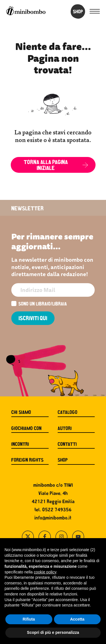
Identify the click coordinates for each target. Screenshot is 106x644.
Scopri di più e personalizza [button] (53, 632)
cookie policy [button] (45, 572)
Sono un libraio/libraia (39, 304)
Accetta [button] (77, 619)
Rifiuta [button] (29, 619)
